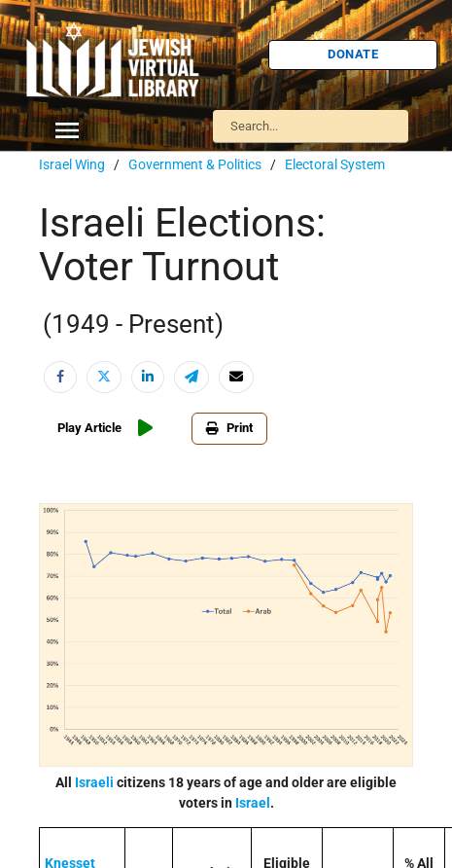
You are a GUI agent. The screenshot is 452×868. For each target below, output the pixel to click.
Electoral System (335, 164)
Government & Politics (195, 164)
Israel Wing (72, 164)
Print (229, 428)
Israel (253, 803)
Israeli (94, 782)
